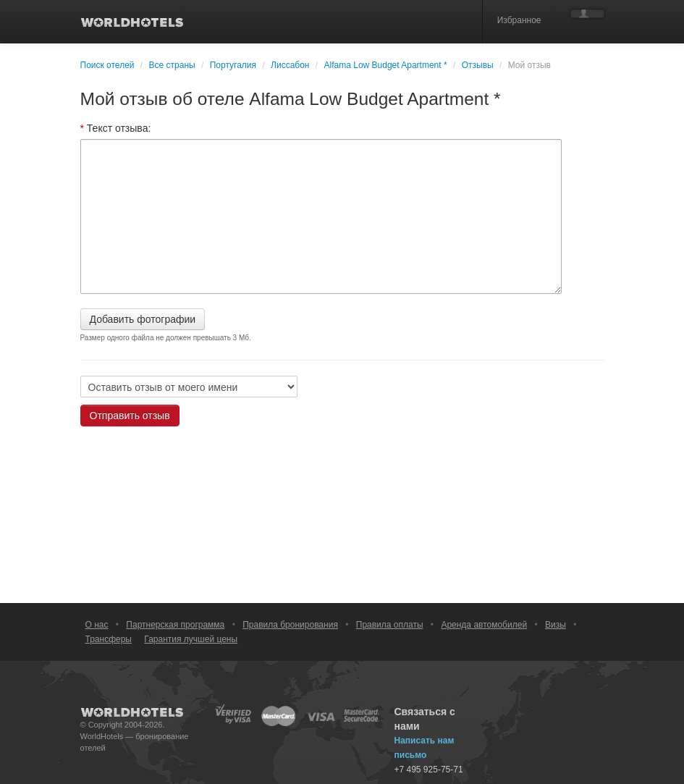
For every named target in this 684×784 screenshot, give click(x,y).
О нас (97, 625)
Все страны (172, 65)
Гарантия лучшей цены (191, 639)
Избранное (519, 20)
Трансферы (109, 639)
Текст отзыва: (116, 128)
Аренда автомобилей (484, 625)
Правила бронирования (290, 625)
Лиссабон (290, 65)
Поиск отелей (107, 65)
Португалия (233, 65)
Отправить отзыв (130, 416)
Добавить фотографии (143, 319)
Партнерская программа (175, 625)
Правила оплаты (390, 625)
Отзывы (478, 65)
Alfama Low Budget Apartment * (386, 65)
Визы (556, 625)
